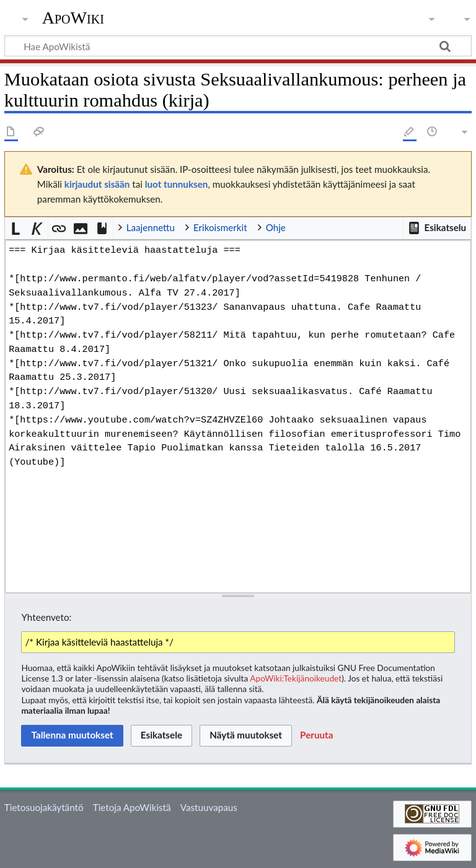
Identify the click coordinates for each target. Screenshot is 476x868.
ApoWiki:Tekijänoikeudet (296, 678)
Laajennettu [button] (151, 227)
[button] (437, 228)
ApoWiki (73, 18)
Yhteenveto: (46, 617)
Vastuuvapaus (209, 807)
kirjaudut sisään (97, 184)
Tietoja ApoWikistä (132, 807)
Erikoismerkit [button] (220, 227)
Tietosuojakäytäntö (44, 807)
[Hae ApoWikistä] (238, 46)
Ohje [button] (276, 227)
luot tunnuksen (177, 184)
